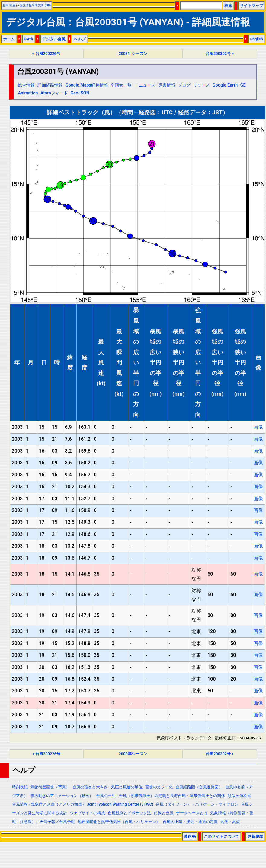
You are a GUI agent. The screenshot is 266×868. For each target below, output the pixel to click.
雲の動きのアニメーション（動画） (62, 796)
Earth (29, 39)
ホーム (9, 39)
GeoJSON (80, 93)
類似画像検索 (239, 796)
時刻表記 (20, 787)
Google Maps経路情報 (87, 85)
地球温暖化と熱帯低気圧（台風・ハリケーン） (119, 822)
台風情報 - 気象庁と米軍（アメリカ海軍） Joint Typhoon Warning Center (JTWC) (83, 804)
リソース (201, 85)
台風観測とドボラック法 (129, 813)
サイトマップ (252, 6)
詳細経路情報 (50, 85)
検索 (228, 6)
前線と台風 (163, 813)
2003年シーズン (133, 54)
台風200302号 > (220, 54)
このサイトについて (221, 836)
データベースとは (192, 813)
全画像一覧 (121, 85)
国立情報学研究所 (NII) (35, 5)
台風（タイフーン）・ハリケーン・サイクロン (197, 804)
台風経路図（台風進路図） (199, 787)
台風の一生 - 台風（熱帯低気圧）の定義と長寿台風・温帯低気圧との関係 (160, 796)
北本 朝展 (9, 5)
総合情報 (26, 85)
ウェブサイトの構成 (87, 813)
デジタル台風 (54, 39)
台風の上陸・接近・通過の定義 (190, 822)
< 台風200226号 (46, 54)
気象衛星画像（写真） (50, 787)
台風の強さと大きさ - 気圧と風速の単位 (107, 787)
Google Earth (225, 85)
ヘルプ (80, 39)
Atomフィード (54, 93)
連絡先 (190, 836)
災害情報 (167, 85)
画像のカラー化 (159, 787)
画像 (258, 427)
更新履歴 (255, 836)
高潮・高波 (230, 822)
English (257, 39)
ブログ (184, 85)
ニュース (147, 85)
